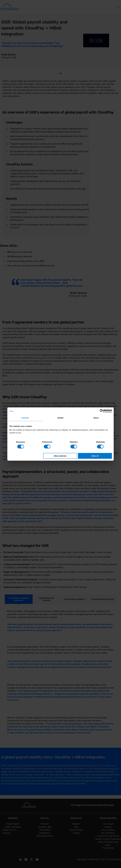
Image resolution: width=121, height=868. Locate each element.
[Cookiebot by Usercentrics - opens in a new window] (102, 411)
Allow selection (60, 456)
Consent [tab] (25, 418)
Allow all (95, 456)
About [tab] (96, 418)
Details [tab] (60, 418)
